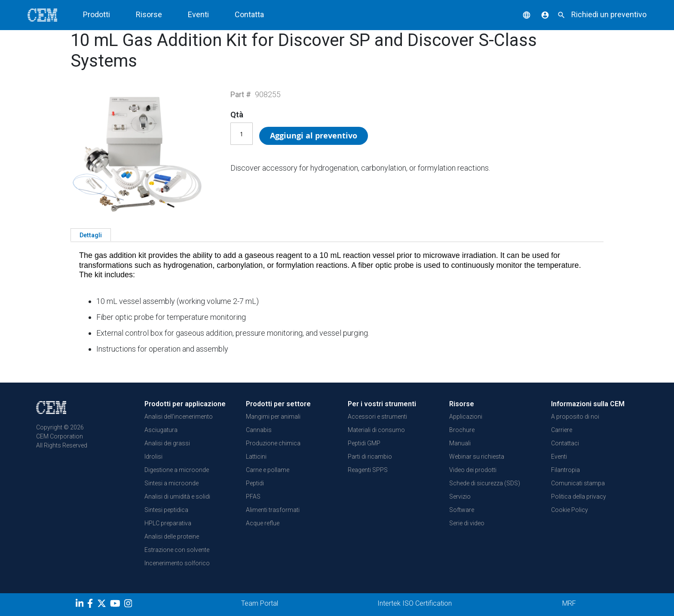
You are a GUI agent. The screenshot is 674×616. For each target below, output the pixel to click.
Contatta (249, 14)
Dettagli (91, 235)
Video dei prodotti (473, 470)
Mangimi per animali (273, 417)
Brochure (462, 430)
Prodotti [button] (97, 14)
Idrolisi (153, 457)
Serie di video (467, 523)
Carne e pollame (268, 470)
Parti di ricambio (370, 457)
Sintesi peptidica (166, 510)
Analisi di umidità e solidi (177, 496)
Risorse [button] (149, 14)
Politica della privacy (579, 496)
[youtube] (116, 605)
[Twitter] (103, 605)
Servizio (460, 496)
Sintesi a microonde (172, 483)
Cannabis (259, 430)
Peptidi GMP (364, 443)
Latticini (256, 457)
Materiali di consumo (376, 430)
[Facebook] (92, 605)
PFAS (253, 496)
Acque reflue (263, 523)
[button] (520, 14)
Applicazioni (466, 417)
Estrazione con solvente (177, 550)
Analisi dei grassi (167, 443)
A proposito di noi (575, 417)
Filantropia (565, 470)
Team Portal (260, 603)
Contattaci (565, 443)
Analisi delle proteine (172, 536)
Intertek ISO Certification (415, 603)
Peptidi (255, 483)
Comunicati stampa (578, 483)
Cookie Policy (570, 510)
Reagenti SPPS (368, 470)
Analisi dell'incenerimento (179, 417)
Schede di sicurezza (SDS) (485, 483)
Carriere (562, 430)
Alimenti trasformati (273, 510)
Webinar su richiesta (477, 457)
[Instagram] (129, 605)
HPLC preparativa (168, 523)
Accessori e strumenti (377, 417)
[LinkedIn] (81, 605)
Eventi (198, 14)
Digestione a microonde (177, 470)
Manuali (460, 443)
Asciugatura (161, 430)
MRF (569, 603)
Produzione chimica (273, 443)
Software (462, 510)
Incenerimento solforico (177, 563)
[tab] (91, 235)
